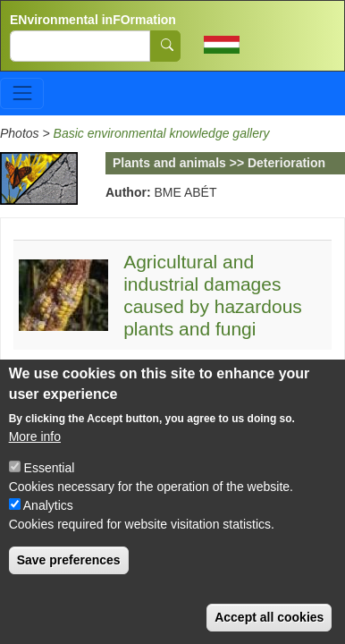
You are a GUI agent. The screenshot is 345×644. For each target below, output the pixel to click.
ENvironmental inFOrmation (93, 20)
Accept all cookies (269, 620)
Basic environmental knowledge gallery (162, 133)
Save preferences (69, 563)
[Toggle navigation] (22, 93)
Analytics (48, 508)
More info (35, 439)
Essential (50, 470)
